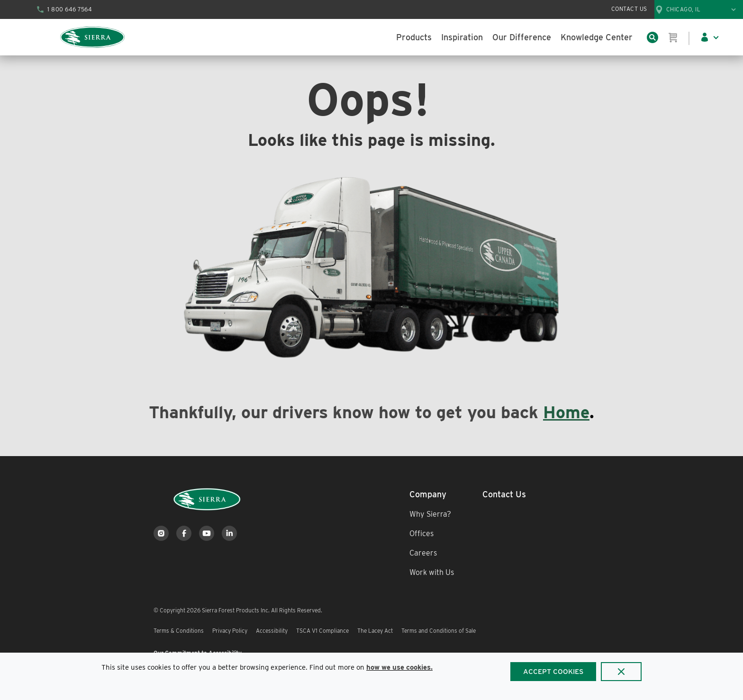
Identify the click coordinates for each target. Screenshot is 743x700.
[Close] (621, 672)
